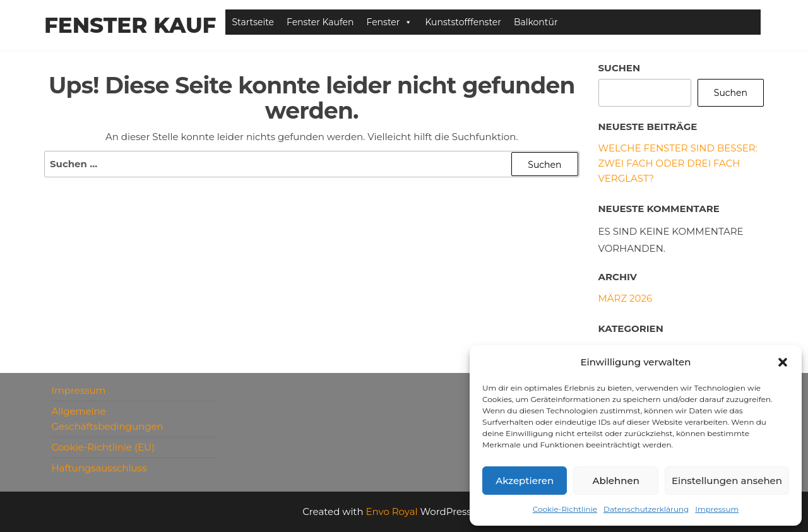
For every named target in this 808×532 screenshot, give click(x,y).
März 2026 (626, 298)
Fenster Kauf (130, 25)
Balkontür (536, 22)
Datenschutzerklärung (646, 509)
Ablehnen (615, 481)
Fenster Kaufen (320, 22)
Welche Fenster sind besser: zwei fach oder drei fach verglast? (678, 163)
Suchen (620, 68)
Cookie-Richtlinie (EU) (103, 447)
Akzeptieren (525, 481)
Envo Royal (392, 511)
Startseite (253, 22)
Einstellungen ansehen (727, 481)
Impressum (717, 509)
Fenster (390, 22)
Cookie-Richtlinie (565, 509)
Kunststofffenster (463, 22)
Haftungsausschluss (99, 468)
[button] (783, 362)
